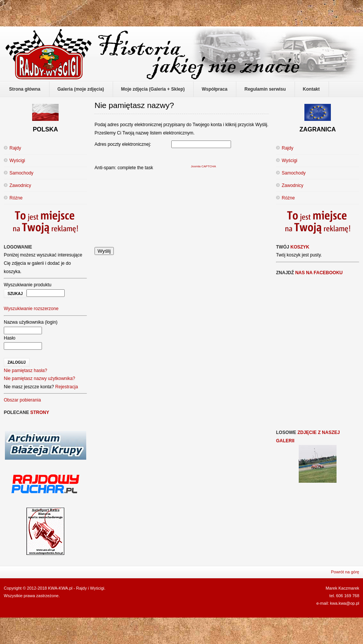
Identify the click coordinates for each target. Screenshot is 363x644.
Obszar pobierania (22, 400)
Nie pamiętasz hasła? (26, 371)
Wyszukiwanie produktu (28, 285)
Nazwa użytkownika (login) (31, 322)
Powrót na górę (345, 572)
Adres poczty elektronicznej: (123, 144)
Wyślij (104, 251)
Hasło (10, 338)
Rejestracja (67, 387)
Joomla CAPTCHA (203, 166)
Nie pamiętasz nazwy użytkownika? (40, 378)
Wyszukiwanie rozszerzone (31, 309)
